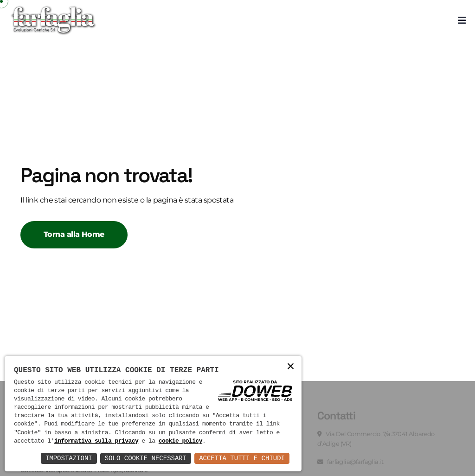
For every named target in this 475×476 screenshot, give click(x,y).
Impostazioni (69, 458)
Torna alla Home (74, 234)
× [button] (291, 367)
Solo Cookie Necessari (146, 458)
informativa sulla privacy (96, 441)
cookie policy (180, 441)
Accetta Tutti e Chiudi (242, 458)
